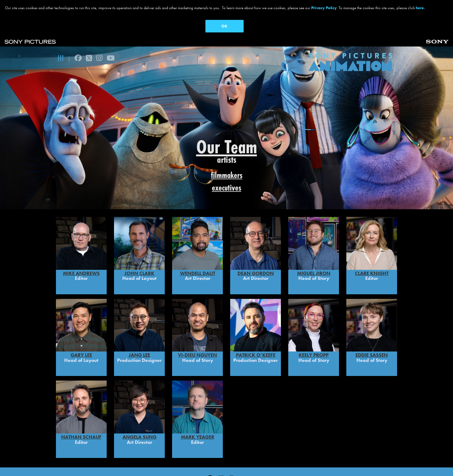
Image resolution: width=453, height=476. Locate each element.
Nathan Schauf (81, 408)
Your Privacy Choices (271, 462)
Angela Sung (140, 408)
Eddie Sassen (372, 326)
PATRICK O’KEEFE (256, 326)
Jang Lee (139, 326)
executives (226, 188)
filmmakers (227, 175)
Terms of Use (144, 462)
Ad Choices (226, 462)
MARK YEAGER (198, 408)
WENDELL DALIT (198, 244)
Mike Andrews (81, 244)
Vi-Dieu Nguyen (197, 326)
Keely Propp (314, 326)
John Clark (139, 244)
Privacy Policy (105, 462)
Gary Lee (81, 326)
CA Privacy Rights (186, 462)
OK (224, 26)
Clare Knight (372, 244)
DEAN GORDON (256, 244)
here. (420, 8)
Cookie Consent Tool (340, 462)
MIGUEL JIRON (314, 244)
